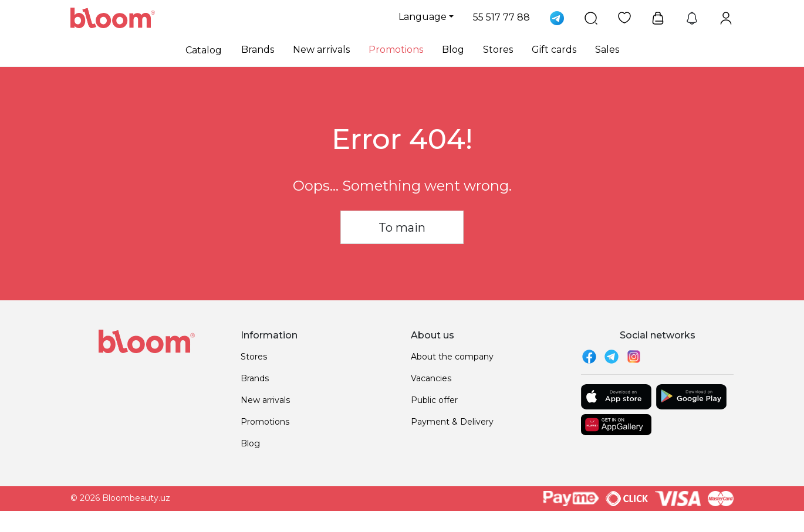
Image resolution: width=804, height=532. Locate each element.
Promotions (396, 50)
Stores (498, 50)
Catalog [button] (204, 50)
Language (423, 17)
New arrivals (321, 50)
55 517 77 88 (501, 17)
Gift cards (554, 50)
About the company (452, 357)
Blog (453, 50)
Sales (607, 50)
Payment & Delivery (452, 422)
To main (402, 228)
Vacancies (431, 378)
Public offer (434, 400)
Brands (258, 50)
